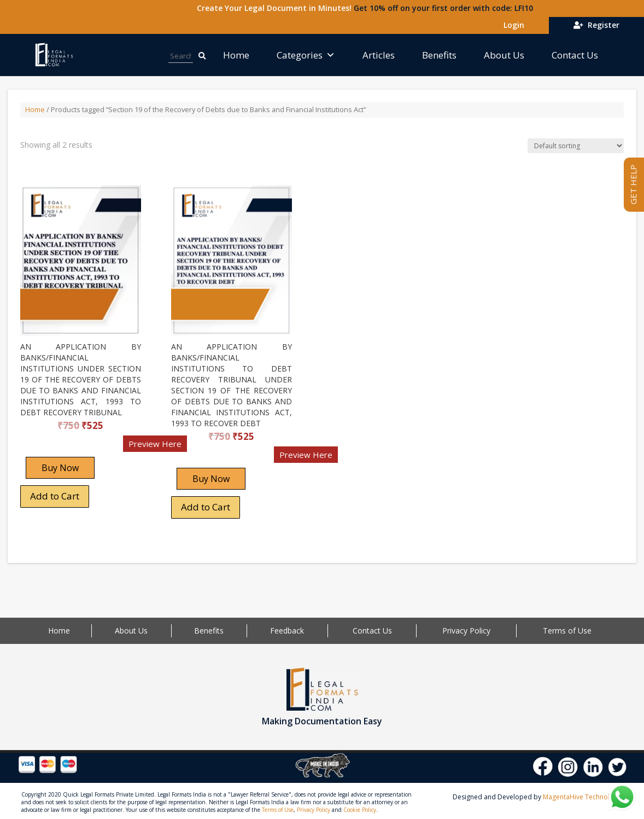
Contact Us (575, 55)
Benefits (439, 55)
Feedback (287, 631)
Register (596, 25)
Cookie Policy (360, 810)
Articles (379, 55)
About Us (504, 55)
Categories (306, 55)
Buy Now (60, 468)
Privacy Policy (466, 631)
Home (236, 55)
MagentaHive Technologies (585, 797)
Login (512, 25)
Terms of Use (567, 631)
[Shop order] (576, 146)
